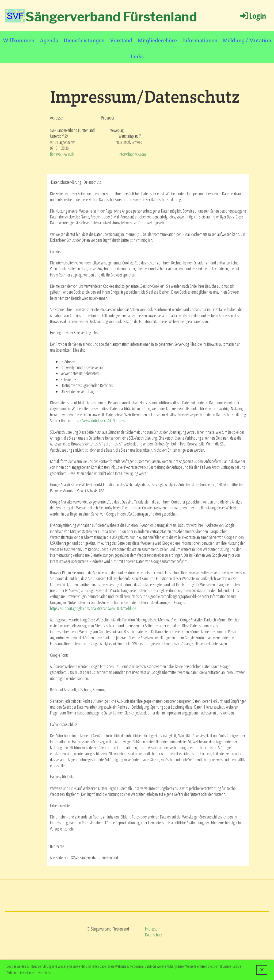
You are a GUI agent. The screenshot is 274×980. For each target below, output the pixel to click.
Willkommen (19, 40)
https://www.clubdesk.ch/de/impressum (100, 421)
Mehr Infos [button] (44, 973)
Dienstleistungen (84, 40)
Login (253, 16)
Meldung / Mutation (247, 40)
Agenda (49, 40)
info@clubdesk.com (132, 154)
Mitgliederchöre (157, 40)
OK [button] (262, 970)
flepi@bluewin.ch (62, 154)
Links (137, 56)
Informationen (200, 40)
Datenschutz (153, 935)
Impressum (153, 929)
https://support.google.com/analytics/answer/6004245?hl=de (93, 608)
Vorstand (121, 40)
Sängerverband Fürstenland (111, 17)
